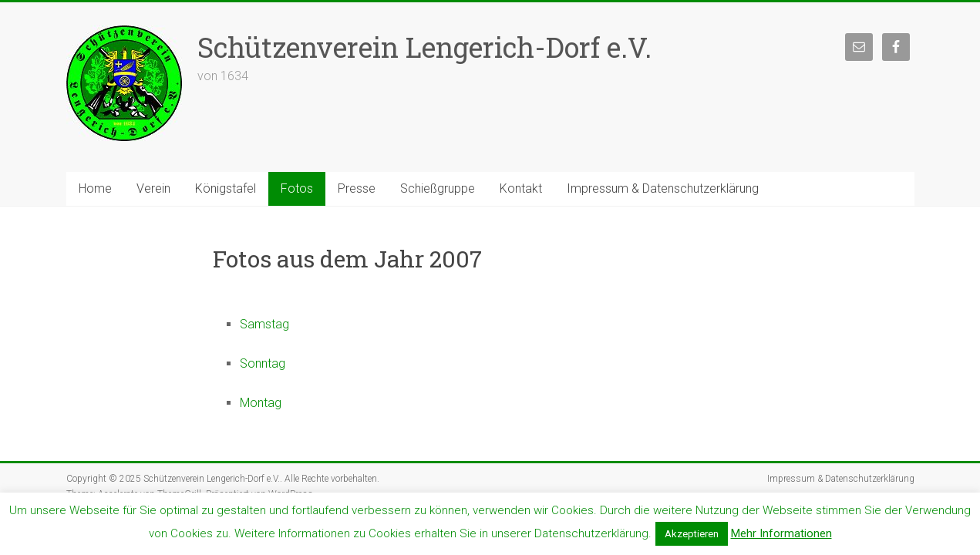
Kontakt (521, 188)
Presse (357, 188)
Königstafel (226, 188)
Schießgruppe (438, 188)
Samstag (264, 324)
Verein (153, 188)
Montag (261, 403)
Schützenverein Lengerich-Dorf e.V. (424, 47)
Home (95, 188)
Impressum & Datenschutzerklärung (663, 188)
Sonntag (263, 363)
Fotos (297, 188)
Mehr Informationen (781, 533)
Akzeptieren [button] (692, 534)
